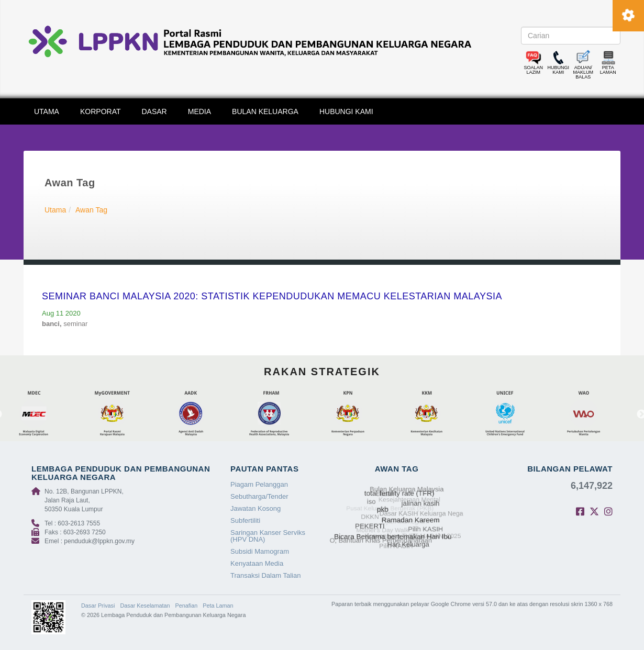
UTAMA (47, 111)
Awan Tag (91, 210)
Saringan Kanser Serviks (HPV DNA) (268, 536)
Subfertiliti (245, 520)
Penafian (187, 606)
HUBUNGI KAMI (346, 111)
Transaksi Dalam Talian (265, 575)
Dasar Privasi (98, 606)
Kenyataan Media (257, 563)
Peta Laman (218, 606)
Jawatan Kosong (256, 508)
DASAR (154, 111)
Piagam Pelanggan (259, 484)
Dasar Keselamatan (145, 606)
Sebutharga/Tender (259, 496)
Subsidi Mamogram (260, 551)
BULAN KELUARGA (265, 111)
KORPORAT (101, 111)
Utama (55, 210)
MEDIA (199, 111)
